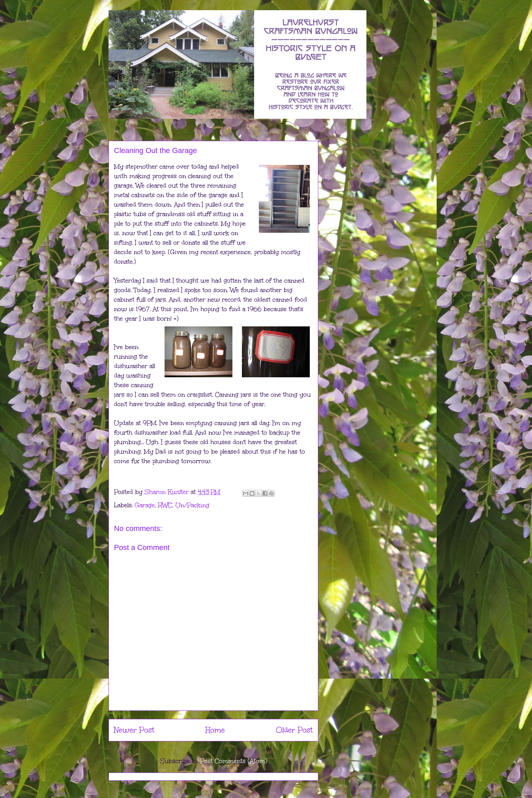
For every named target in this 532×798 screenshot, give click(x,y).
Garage (145, 505)
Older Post (294, 730)
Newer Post (134, 730)
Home (215, 730)
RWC (165, 505)
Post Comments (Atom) (234, 761)
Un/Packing (192, 505)
